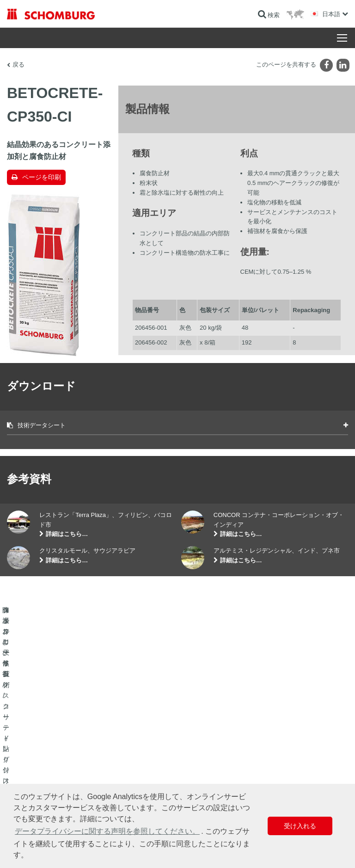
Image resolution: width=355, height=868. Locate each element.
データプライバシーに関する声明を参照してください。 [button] (107, 831)
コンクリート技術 (29, 771)
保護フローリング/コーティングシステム (58, 757)
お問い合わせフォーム (212, 757)
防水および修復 (26, 730)
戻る (18, 65)
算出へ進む (198, 730)
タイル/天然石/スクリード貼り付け (50, 744)
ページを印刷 (42, 177)
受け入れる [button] (300, 826)
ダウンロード (201, 744)
